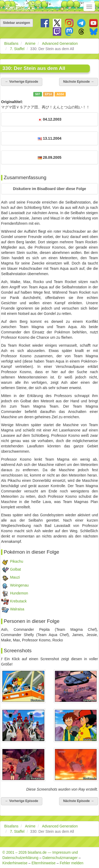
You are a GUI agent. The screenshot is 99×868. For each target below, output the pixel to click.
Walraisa (17, 609)
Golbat (15, 569)
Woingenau (19, 585)
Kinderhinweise (15, 863)
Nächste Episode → (79, 82)
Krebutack (18, 601)
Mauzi (15, 577)
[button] (49, 189)
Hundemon (19, 593)
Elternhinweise (44, 863)
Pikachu (17, 561)
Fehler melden (72, 863)
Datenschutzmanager (60, 858)
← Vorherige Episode (22, 82)
